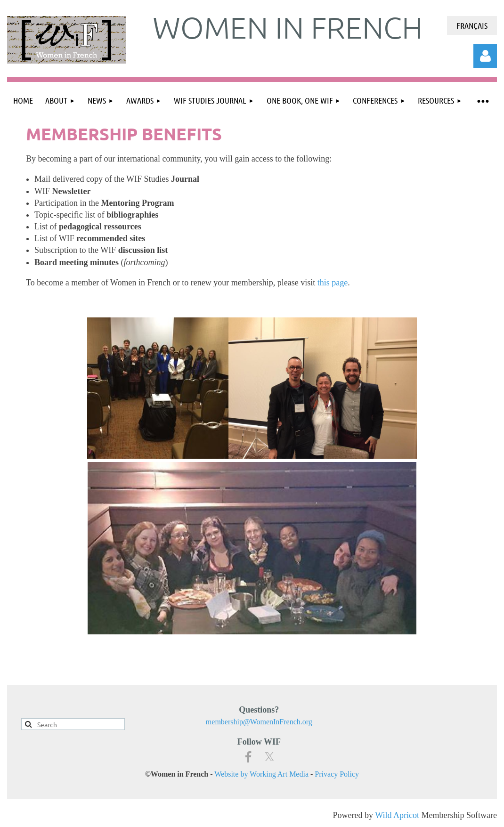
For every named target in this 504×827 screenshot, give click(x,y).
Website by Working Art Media (261, 774)
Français (472, 25)
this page (333, 283)
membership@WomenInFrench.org (259, 722)
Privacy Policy (337, 774)
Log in (485, 56)
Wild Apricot (397, 815)
